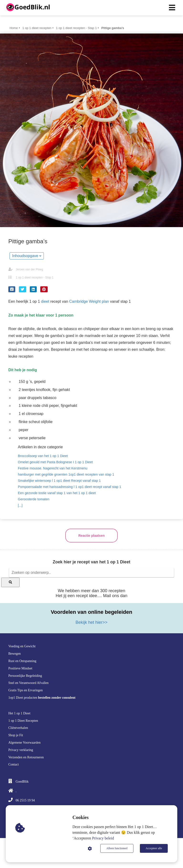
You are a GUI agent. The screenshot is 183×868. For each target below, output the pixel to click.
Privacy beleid (103, 838)
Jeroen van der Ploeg (29, 269)
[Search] (10, 582)
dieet (45, 301)
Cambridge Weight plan (89, 301)
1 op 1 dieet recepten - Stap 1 (35, 278)
